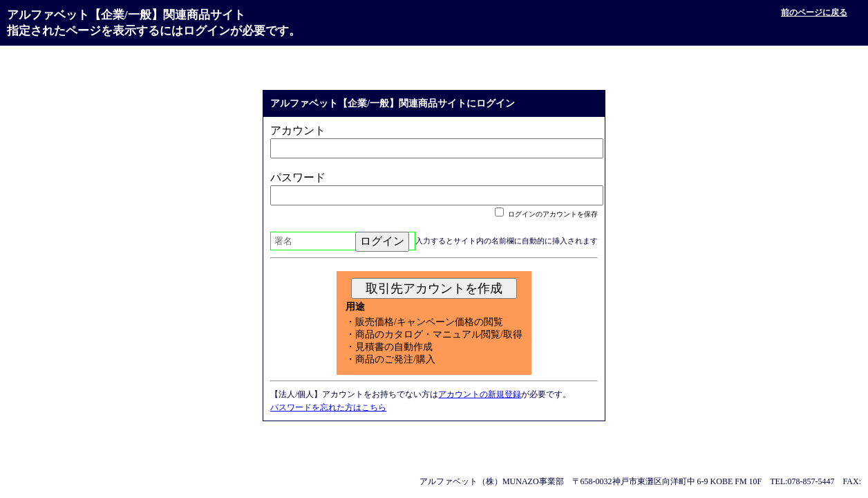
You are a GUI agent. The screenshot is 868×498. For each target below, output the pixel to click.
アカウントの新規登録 (480, 394)
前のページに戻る (814, 12)
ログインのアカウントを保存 (546, 214)
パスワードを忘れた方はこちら (328, 407)
